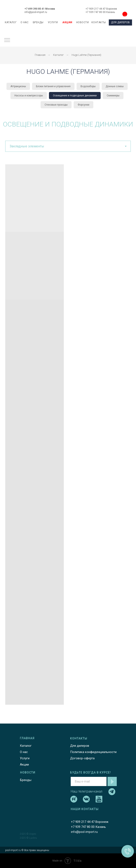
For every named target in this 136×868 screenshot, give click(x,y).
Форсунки (83, 105)
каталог (11, 22)
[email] (89, 781)
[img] (69, 9)
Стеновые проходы (56, 105)
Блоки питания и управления (53, 86)
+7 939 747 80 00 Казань (100, 12)
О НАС (25, 22)
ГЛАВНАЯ (27, 738)
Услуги (25, 758)
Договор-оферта (82, 758)
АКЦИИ (67, 22)
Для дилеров (80, 746)
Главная (40, 55)
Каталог (58, 55)
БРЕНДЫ (38, 22)
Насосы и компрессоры (29, 96)
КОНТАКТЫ (99, 22)
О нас (24, 752)
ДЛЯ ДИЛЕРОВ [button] (121, 22)
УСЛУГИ (53, 22)
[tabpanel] (68, 435)
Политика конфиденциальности (93, 752)
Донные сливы (115, 86)
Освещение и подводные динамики (75, 96)
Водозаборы (88, 86)
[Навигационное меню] (7, 40)
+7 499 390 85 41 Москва (40, 9)
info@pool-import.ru (36, 12)
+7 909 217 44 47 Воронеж (101, 9)
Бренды (26, 780)
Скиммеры (113, 96)
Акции (24, 765)
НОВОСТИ (83, 22)
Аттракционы (18, 86)
